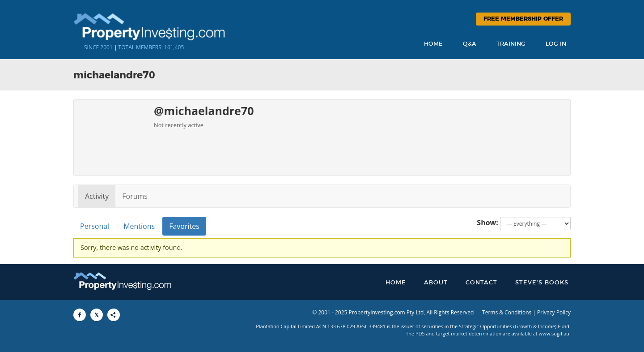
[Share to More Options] (114, 315)
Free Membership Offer (523, 19)
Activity (97, 196)
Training (511, 44)
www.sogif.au (554, 333)
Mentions (139, 226)
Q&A (470, 44)
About (436, 283)
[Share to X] (97, 315)
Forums (135, 196)
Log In (556, 44)
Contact (481, 283)
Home (433, 44)
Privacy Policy (554, 312)
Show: (487, 223)
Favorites (184, 226)
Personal (95, 226)
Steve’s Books (542, 283)
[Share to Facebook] (80, 315)
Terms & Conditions (507, 312)
